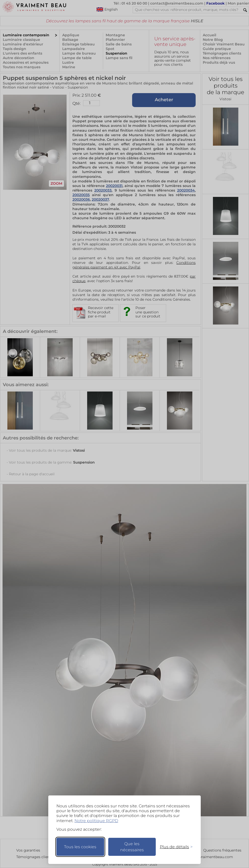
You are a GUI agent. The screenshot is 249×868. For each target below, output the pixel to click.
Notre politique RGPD (96, 821)
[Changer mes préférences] (174, 847)
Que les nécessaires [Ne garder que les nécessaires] (132, 847)
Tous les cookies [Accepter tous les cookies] (80, 847)
